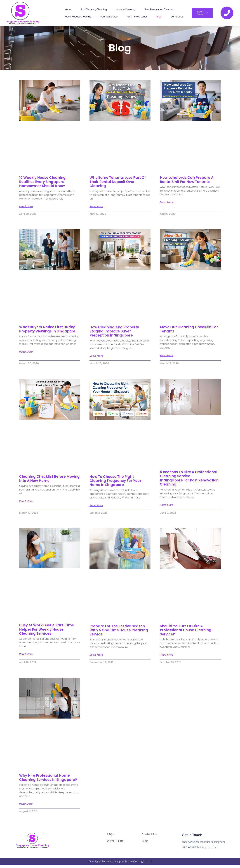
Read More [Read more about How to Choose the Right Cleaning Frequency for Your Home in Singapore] (96, 505)
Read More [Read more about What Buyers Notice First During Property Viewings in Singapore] (26, 352)
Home (68, 9)
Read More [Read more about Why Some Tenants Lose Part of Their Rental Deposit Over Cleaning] (96, 207)
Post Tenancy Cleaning (94, 9)
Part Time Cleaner (137, 17)
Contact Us (177, 17)
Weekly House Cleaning (78, 17)
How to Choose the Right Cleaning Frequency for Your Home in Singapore (115, 481)
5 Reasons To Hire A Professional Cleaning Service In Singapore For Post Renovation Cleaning (189, 478)
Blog (159, 17)
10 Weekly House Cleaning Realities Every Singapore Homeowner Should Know (42, 182)
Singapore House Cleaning (23, 22)
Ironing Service (109, 17)
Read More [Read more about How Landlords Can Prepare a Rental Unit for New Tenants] (167, 202)
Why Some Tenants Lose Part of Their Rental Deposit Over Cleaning (118, 182)
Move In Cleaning (126, 9)
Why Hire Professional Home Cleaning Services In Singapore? (48, 778)
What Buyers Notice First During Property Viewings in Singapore (47, 329)
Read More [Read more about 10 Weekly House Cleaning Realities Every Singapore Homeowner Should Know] (26, 207)
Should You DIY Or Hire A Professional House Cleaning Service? (186, 630)
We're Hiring (115, 841)
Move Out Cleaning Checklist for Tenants (189, 329)
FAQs (110, 834)
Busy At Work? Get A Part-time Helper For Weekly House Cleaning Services (47, 629)
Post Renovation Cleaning (159, 9)
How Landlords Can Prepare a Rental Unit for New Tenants (187, 180)
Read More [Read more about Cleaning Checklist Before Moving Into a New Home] (26, 501)
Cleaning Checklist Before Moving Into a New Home (49, 479)
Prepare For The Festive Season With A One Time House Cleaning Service (119, 630)
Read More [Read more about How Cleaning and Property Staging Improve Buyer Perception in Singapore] (96, 356)
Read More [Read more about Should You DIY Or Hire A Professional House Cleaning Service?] (167, 655)
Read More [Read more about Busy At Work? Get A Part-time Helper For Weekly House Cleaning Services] (26, 654)
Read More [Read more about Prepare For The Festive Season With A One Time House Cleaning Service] (96, 655)
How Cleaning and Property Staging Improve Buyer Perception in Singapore (114, 331)
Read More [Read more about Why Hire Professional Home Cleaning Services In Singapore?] (26, 804)
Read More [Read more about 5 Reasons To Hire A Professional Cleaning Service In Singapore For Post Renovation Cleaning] (167, 505)
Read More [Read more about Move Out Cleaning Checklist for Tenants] (167, 356)
